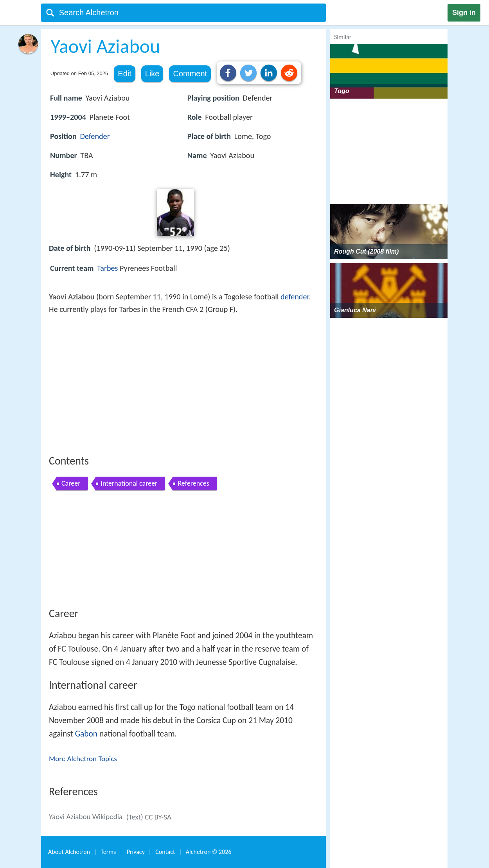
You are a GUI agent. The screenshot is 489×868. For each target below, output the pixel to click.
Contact (165, 852)
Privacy (136, 852)
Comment (190, 74)
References (193, 483)
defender (295, 297)
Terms (108, 852)
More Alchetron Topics (83, 759)
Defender (95, 136)
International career (129, 483)
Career (71, 483)
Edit (124, 74)
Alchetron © (209, 852)
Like (152, 74)
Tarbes (108, 268)
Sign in (464, 13)
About (69, 852)
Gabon (86, 734)
